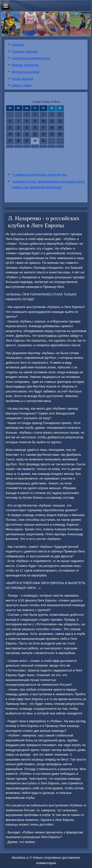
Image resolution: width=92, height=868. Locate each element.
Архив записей (22, 79)
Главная (18, 45)
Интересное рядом (26, 72)
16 (35, 128)
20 (10, 134)
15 (27, 128)
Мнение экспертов (25, 65)
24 (43, 134)
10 (43, 121)
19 (60, 128)
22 (27, 134)
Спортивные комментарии (31, 58)
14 (18, 128)
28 (18, 141)
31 (43, 141)
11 (52, 121)
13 (10, 128)
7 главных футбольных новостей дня (40, 175)
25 (52, 134)
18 (52, 128)
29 (27, 141)
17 (43, 128)
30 (35, 141)
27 (10, 141)
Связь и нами (21, 85)
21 (18, 134)
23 (35, 134)
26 (60, 134)
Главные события (25, 51)
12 (60, 121)
